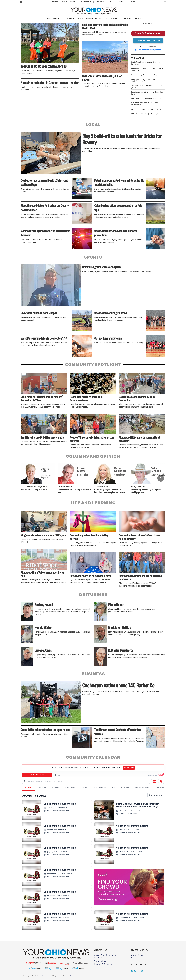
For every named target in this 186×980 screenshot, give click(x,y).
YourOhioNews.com (45, 976)
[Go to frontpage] (94, 10)
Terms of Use (101, 961)
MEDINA (89, 18)
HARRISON (138, 18)
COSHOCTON (101, 18)
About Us (111, 2)
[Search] (165, 2)
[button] (161, 478)
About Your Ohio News (105, 955)
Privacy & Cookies (103, 964)
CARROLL (127, 18)
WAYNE (56, 18)
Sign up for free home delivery (148, 33)
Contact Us (122, 2)
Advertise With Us (86, 2)
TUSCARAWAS (69, 18)
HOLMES (47, 18)
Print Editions (100, 2)
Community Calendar (69, 2)
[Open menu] (21, 2)
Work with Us (137, 955)
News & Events (138, 958)
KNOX (80, 18)
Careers (132, 2)
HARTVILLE (115, 18)
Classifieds (54, 2)
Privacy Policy (69, 976)
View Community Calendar (148, 41)
